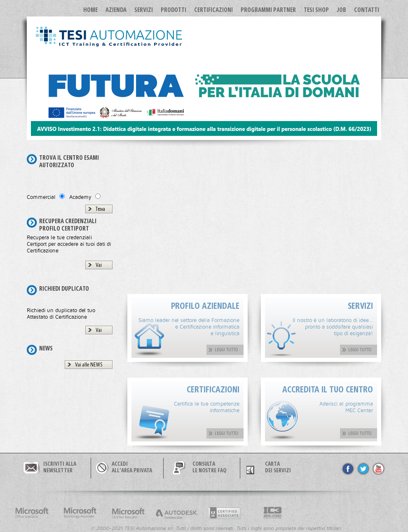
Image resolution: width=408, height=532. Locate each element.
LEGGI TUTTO (226, 349)
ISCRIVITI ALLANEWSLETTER (60, 467)
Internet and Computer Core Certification (273, 513)
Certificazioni (213, 9)
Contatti (367, 9)
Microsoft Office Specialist (32, 513)
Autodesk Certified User (176, 513)
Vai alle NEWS (89, 364)
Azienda (116, 9)
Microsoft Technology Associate (80, 513)
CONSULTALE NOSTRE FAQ (209, 467)
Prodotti (174, 9)
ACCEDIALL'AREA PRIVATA (132, 467)
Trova (100, 209)
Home (90, 9)
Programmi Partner (268, 9)
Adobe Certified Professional (225, 513)
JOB (341, 9)
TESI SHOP (316, 9)
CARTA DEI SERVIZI (278, 467)
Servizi (144, 9)
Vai (99, 265)
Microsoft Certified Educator (128, 513)
